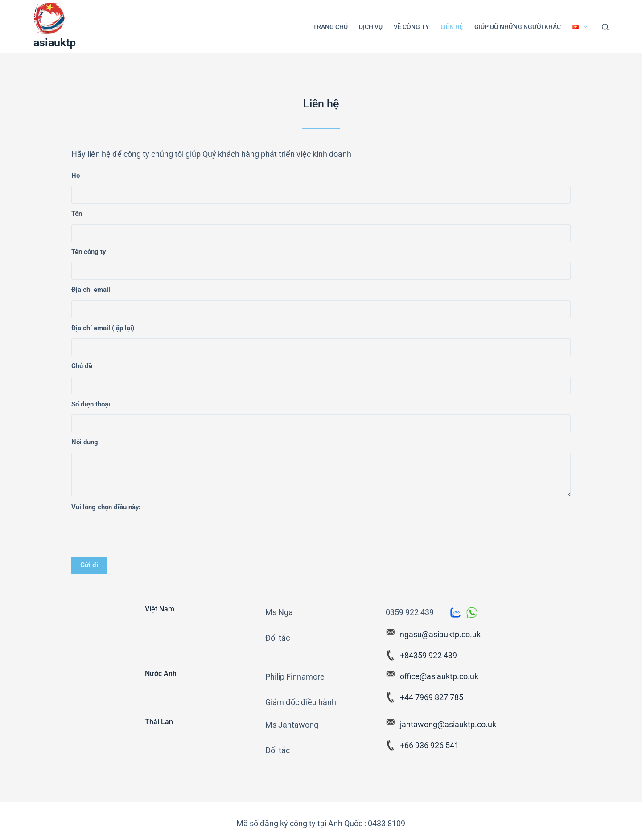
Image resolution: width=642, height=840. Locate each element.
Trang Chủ (330, 27)
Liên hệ (452, 27)
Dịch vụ (371, 27)
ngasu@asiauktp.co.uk (440, 634)
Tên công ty (88, 252)
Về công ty (412, 27)
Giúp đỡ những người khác (518, 27)
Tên (77, 213)
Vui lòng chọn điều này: (106, 507)
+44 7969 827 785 (432, 697)
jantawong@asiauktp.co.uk (448, 724)
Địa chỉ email (91, 290)
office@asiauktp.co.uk (439, 676)
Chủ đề (82, 366)
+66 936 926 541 (429, 745)
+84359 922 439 (428, 655)
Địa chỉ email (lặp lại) (103, 328)
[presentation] (139, 535)
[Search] (605, 27)
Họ (76, 176)
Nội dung (85, 442)
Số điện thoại (91, 404)
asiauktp (55, 43)
